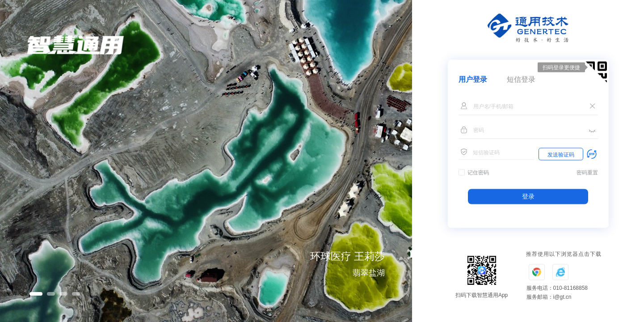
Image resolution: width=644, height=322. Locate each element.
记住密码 (478, 173)
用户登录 (473, 79)
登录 (528, 197)
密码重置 (587, 173)
